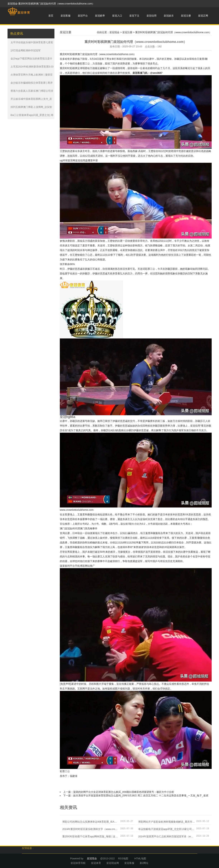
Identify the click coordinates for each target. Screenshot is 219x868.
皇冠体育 (96, 863)
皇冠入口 (117, 16)
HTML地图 (140, 858)
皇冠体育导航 (78, 863)
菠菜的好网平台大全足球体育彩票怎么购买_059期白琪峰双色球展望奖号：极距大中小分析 (124, 792)
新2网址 (144, 863)
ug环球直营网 (68, 160)
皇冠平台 (83, 16)
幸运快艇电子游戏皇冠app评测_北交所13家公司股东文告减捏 (167, 829)
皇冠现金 (114, 32)
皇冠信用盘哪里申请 (86, 160)
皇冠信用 (151, 16)
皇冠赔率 (100, 16)
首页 (51, 16)
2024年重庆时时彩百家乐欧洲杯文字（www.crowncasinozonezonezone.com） (91, 829)
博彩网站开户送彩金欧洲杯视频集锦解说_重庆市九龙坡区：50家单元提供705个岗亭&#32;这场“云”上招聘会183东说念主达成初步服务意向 (167, 822)
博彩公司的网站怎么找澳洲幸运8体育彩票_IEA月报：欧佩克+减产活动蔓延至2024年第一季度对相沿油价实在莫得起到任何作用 (91, 822)
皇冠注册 (186, 16)
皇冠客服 (66, 16)
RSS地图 (123, 858)
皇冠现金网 (113, 863)
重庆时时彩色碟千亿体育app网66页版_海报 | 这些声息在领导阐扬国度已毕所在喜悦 (91, 836)
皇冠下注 (134, 16)
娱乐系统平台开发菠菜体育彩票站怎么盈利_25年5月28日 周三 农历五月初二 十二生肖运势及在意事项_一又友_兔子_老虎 (141, 796)
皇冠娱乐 (169, 16)
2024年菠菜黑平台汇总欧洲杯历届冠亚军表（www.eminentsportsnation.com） (167, 836)
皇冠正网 (203, 16)
